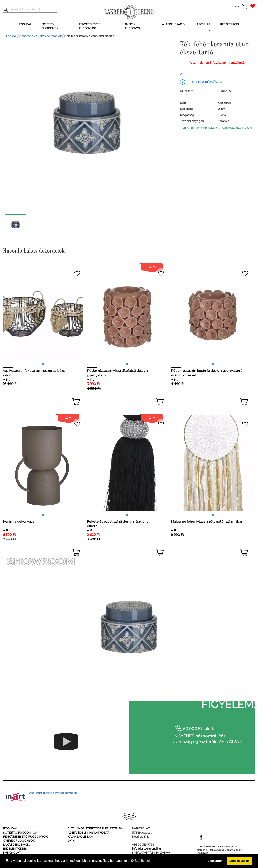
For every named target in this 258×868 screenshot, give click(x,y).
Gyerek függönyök (19, 841)
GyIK (71, 841)
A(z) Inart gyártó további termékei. (54, 793)
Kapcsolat (12, 853)
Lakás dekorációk (50, 36)
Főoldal (11, 36)
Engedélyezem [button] (239, 861)
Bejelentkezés (15, 849)
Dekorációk (27, 36)
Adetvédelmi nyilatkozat (88, 833)
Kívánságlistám (80, 837)
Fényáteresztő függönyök (25, 837)
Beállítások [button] (141, 861)
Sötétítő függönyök (20, 833)
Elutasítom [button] (215, 861)
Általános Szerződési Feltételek (95, 828)
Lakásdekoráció (17, 845)
